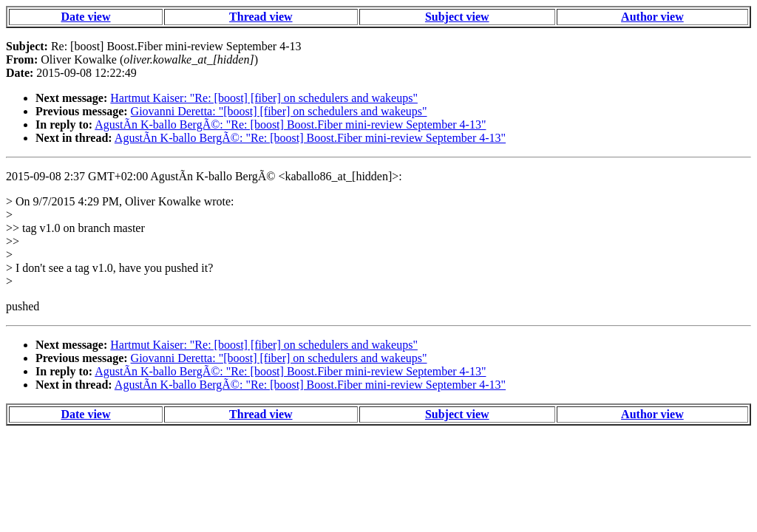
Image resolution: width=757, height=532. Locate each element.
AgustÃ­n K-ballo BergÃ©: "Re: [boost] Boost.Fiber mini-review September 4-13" (290, 125)
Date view (85, 17)
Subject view (457, 17)
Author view (652, 17)
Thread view (261, 17)
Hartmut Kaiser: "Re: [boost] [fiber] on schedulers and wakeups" (264, 98)
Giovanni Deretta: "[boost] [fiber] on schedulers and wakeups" (279, 111)
